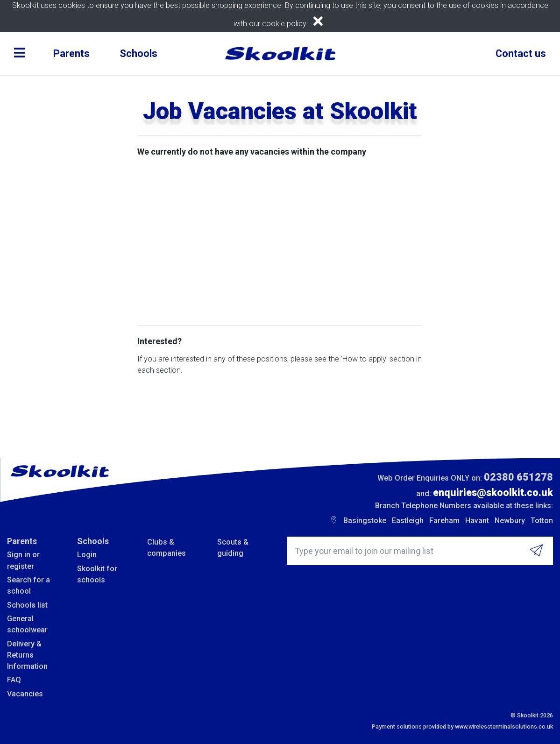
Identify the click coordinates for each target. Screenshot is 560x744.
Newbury (510, 521)
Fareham (444, 521)
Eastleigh (408, 521)
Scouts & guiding (233, 548)
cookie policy (284, 24)
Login (87, 555)
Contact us (521, 53)
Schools (138, 53)
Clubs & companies (167, 548)
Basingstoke (365, 521)
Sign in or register (23, 560)
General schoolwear (27, 624)
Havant (477, 521)
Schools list (27, 605)
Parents (71, 53)
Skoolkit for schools (97, 574)
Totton (542, 521)
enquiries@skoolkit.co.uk (493, 492)
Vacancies (25, 694)
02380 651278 (518, 477)
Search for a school (28, 585)
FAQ (14, 680)
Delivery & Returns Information (27, 655)
